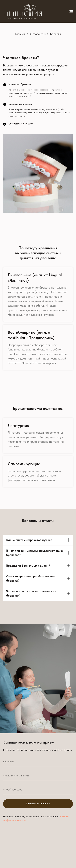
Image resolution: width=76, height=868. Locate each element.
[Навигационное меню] (71, 11)
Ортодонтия (38, 34)
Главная (20, 34)
